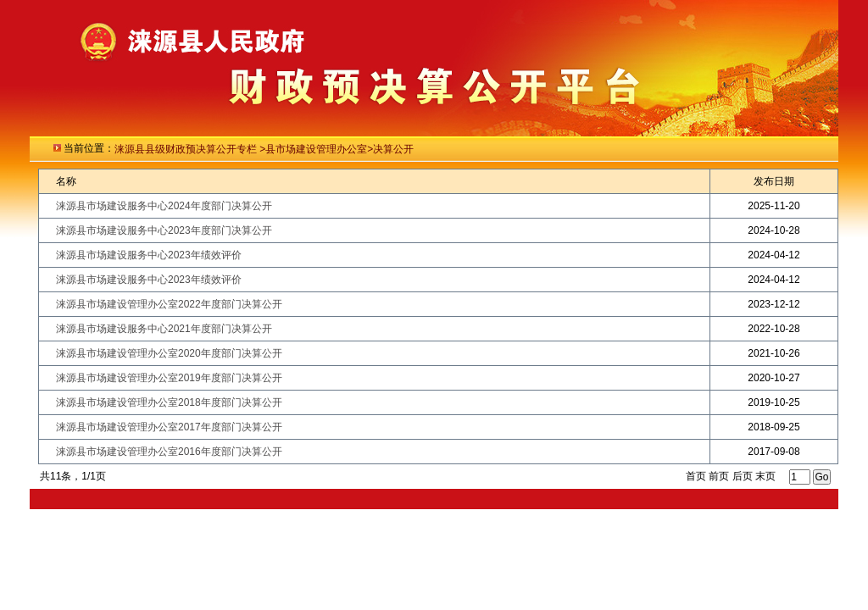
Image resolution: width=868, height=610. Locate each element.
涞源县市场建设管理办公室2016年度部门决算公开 (169, 452)
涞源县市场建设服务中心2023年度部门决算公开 (164, 230)
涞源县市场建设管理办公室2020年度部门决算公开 (169, 353)
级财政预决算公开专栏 (207, 149)
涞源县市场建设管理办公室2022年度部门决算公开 (169, 304)
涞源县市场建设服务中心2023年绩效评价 (149, 255)
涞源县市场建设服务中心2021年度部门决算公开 (164, 329)
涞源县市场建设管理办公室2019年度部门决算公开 (169, 378)
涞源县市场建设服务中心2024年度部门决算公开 (164, 206)
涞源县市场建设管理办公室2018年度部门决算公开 (169, 402)
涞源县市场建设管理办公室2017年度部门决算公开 (169, 427)
